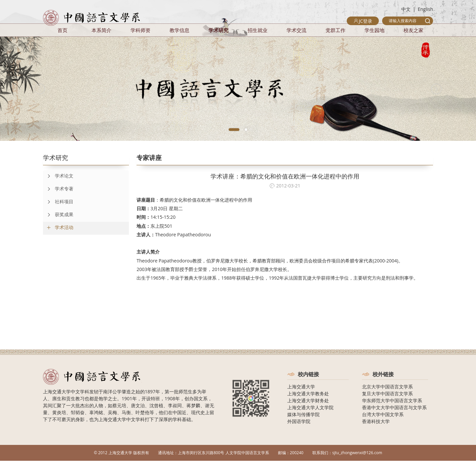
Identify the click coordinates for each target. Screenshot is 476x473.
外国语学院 (299, 434)
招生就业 (258, 42)
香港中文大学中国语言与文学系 (394, 420)
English (425, 9)
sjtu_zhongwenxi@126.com (357, 465)
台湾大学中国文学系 (383, 427)
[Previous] (53, 101)
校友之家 (414, 42)
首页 (62, 42)
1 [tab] (234, 142)
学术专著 (58, 201)
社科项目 (58, 214)
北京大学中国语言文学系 (387, 399)
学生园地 (375, 42)
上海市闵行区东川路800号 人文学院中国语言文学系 (223, 465)
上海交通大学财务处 (308, 413)
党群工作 (336, 42)
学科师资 (140, 42)
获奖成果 (58, 227)
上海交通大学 (301, 399)
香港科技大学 (376, 434)
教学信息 (179, 42)
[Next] (423, 101)
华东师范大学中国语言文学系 (392, 413)
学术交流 (297, 42)
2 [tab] (246, 142)
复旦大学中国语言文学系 (387, 406)
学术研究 (218, 42)
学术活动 (64, 239)
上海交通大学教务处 (308, 406)
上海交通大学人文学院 (310, 420)
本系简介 (101, 42)
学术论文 (58, 188)
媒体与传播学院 (303, 427)
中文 (406, 9)
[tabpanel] (238, 101)
